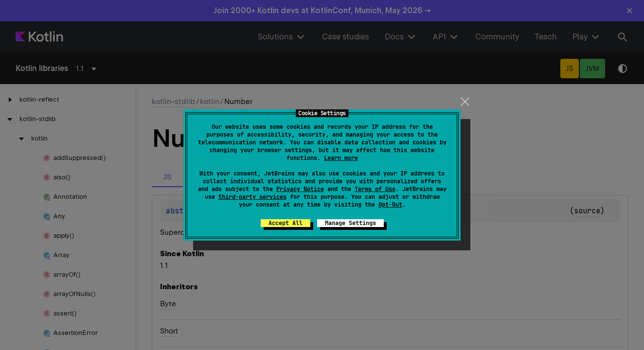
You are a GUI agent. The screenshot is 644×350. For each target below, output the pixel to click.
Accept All (286, 223)
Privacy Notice (300, 189)
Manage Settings (350, 223)
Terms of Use (375, 189)
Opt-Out (390, 205)
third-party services (252, 197)
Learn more (341, 158)
